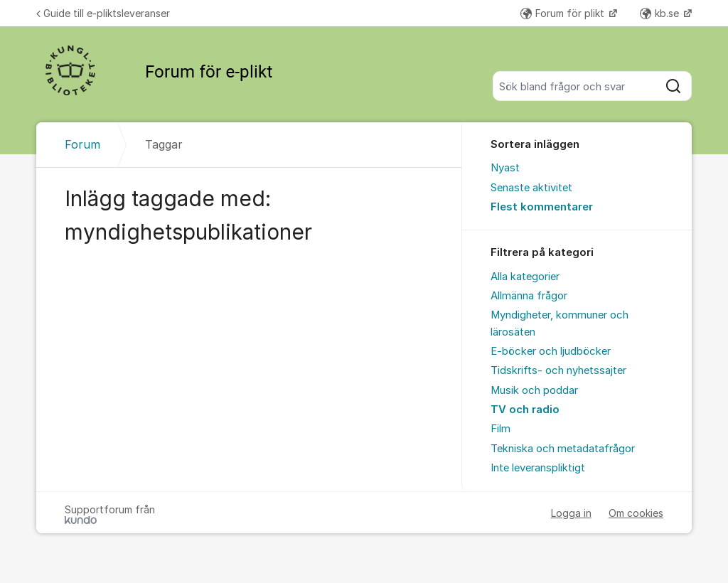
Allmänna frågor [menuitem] (529, 296)
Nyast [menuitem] (505, 168)
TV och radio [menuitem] (525, 410)
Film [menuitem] (500, 429)
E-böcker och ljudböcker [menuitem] (551, 351)
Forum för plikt (564, 13)
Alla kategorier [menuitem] (525, 277)
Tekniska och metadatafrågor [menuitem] (563, 449)
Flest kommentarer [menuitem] (542, 207)
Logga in (571, 513)
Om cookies (636, 513)
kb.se (661, 13)
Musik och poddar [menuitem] (534, 390)
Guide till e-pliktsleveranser (103, 13)
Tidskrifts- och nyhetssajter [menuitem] (558, 370)
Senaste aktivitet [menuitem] (531, 188)
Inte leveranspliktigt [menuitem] (538, 468)
